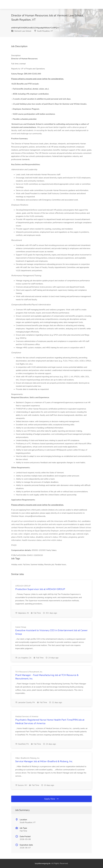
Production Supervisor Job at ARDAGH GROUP (40, 589)
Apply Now (51, 799)
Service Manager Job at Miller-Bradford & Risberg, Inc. (44, 761)
